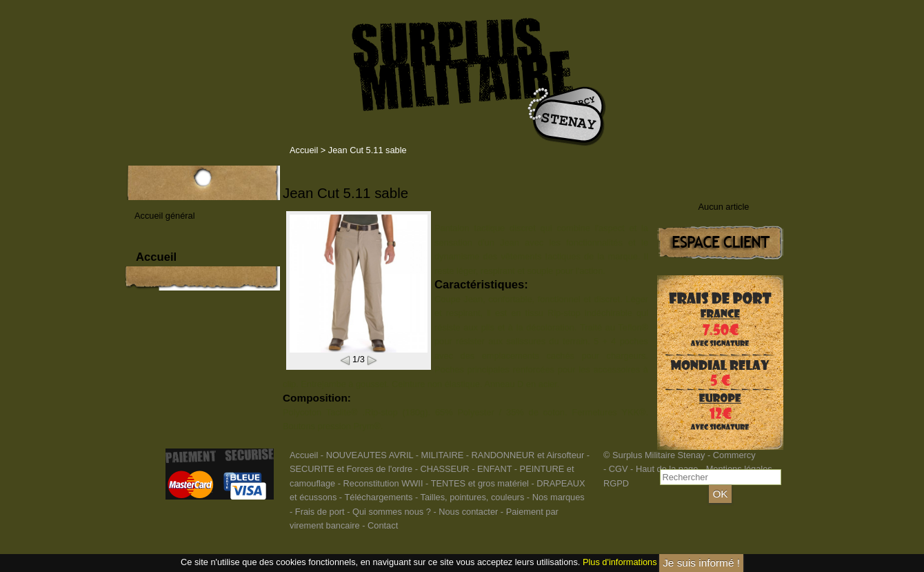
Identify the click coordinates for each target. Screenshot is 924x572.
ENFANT (494, 469)
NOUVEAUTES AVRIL (370, 455)
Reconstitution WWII (383, 483)
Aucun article (724, 207)
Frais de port (321, 512)
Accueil (304, 150)
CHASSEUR (444, 469)
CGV (619, 469)
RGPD (616, 483)
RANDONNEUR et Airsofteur (528, 455)
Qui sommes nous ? (393, 512)
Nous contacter (468, 512)
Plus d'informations (620, 562)
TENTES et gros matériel (480, 483)
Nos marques (559, 497)
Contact (383, 525)
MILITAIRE (443, 455)
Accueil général (165, 216)
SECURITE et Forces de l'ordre (351, 469)
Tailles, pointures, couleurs (472, 497)
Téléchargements (378, 497)
